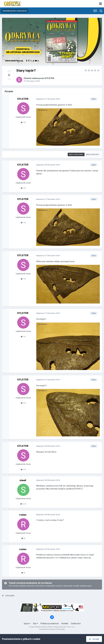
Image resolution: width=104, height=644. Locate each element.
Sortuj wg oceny (76, 154)
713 (23, 122)
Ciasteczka (76, 623)
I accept (94, 639)
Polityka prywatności (50, 623)
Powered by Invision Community (52, 629)
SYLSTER (49, 78)
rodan (23, 515)
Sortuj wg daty (92, 154)
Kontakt (65, 623)
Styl (35, 623)
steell (23, 480)
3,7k (23, 504)
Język (27, 623)
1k (23, 538)
